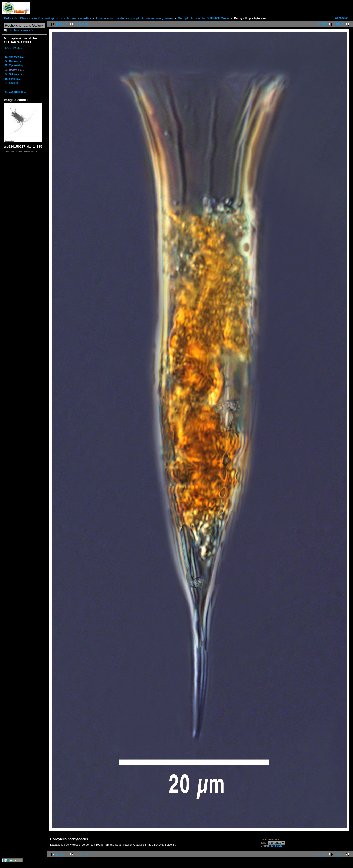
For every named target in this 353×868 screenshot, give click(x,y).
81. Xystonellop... (15, 92)
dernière (339, 24)
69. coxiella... (13, 83)
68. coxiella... (13, 79)
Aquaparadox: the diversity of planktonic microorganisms (134, 18)
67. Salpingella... (15, 74)
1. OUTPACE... (13, 48)
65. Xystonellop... (15, 66)
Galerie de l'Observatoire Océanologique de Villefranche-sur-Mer (48, 18)
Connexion (342, 18)
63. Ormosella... (14, 57)
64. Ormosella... (14, 61)
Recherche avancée (22, 30)
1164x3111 (277, 846)
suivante (322, 24)
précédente (82, 24)
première (62, 24)
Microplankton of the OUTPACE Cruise (204, 18)
